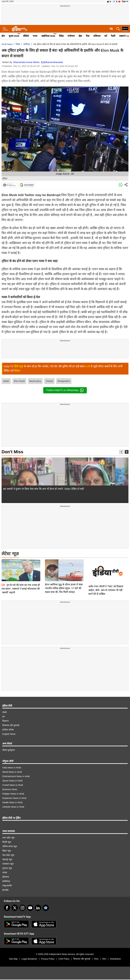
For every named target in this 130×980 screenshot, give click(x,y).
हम (3, 717)
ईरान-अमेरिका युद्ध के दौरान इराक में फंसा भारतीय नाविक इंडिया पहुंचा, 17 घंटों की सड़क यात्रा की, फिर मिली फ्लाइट (64, 566)
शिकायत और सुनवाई (11, 725)
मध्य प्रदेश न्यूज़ (8, 855)
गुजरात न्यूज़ (7, 868)
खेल (80, 36)
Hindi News (7, 44)
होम (3, 36)
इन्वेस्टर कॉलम (8, 730)
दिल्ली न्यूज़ (7, 842)
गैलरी (113, 36)
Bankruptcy (35, 381)
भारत (35, 36)
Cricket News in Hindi (13, 785)
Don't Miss (12, 452)
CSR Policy (64, 959)
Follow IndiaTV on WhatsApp (65, 390)
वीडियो (26, 36)
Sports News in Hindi (12, 781)
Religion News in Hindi (13, 794)
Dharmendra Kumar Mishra (26, 62)
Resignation (64, 381)
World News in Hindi (12, 772)
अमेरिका (27, 44)
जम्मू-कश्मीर (7, 886)
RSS (96, 959)
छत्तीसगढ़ (6, 881)
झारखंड (5, 890)
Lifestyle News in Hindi (13, 807)
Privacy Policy (48, 959)
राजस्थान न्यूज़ (8, 864)
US (88, 366)
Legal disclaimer (29, 959)
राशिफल (97, 36)
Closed (49, 381)
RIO (104, 959)
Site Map (13, 959)
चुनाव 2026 (14, 36)
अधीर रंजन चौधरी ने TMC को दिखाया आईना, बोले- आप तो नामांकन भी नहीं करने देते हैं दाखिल (106, 590)
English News (9, 734)
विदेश (61, 36)
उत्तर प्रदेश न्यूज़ (8, 838)
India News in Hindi (12, 768)
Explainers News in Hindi (14, 798)
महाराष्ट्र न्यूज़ (7, 859)
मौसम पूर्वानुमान (9, 750)
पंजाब (5, 872)
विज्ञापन (6, 721)
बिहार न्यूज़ (7, 851)
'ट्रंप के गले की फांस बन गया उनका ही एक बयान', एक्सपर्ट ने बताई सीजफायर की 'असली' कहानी (21, 567)
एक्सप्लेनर (123, 36)
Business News (10, 789)
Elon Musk (19, 381)
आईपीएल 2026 (48, 36)
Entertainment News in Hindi (16, 776)
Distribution (115, 959)
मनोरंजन (71, 36)
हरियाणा (6, 877)
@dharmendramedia (53, 62)
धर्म (106, 36)
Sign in (125, 1)
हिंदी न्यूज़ (19, 366)
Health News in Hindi (12, 802)
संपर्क (4, 712)
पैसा (88, 36)
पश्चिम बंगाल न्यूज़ (10, 846)
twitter (6, 381)
